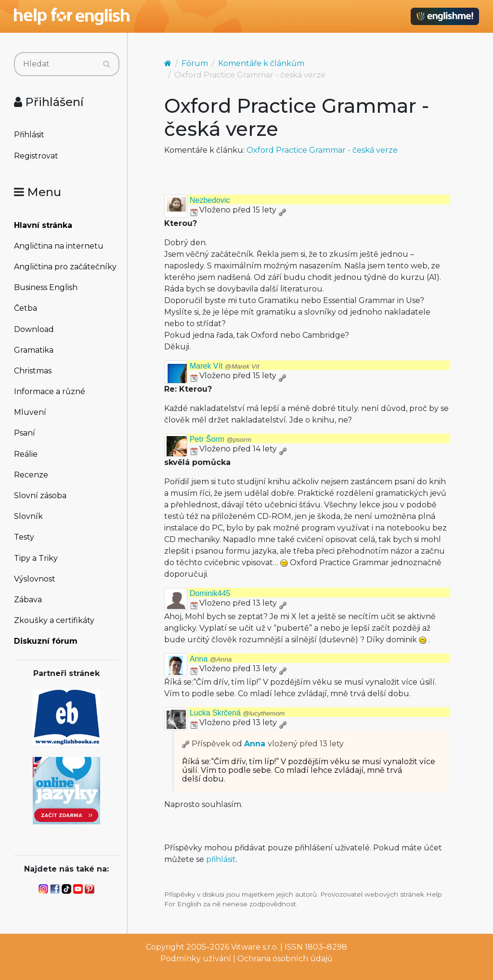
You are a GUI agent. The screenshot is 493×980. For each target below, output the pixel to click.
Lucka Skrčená (237, 713)
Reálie (26, 454)
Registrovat (36, 156)
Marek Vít (225, 366)
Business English (46, 287)
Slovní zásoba (40, 496)
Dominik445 (210, 593)
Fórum (195, 63)
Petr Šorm (221, 439)
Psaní (25, 433)
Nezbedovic (210, 200)
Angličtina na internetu (59, 246)
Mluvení (30, 412)
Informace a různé (50, 391)
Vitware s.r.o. (255, 947)
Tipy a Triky (36, 558)
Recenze (31, 475)
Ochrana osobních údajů (285, 959)
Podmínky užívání (196, 959)
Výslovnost (35, 579)
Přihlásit (29, 135)
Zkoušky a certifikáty (54, 620)
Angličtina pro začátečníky (65, 267)
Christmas (33, 371)
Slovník (28, 516)
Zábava (28, 600)
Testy (24, 537)
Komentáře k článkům (261, 63)
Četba (26, 308)
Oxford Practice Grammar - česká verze (322, 150)
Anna (211, 659)
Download (34, 329)
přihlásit (221, 859)
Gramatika (34, 350)
